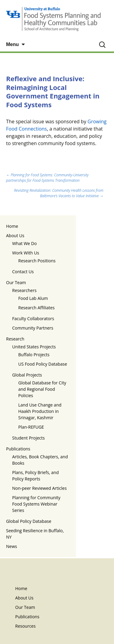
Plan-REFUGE (31, 427)
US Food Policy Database (43, 364)
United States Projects (34, 347)
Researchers (24, 290)
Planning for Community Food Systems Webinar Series (36, 504)
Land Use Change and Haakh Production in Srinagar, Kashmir (40, 411)
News (12, 546)
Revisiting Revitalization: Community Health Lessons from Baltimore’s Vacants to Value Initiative (59, 193)
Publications (18, 449)
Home (12, 226)
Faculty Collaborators (33, 319)
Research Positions (37, 261)
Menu (12, 44)
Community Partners (33, 328)
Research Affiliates (36, 308)
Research (15, 339)
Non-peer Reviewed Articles (39, 488)
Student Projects (28, 438)
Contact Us (23, 272)
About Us (15, 236)
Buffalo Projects (34, 355)
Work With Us (26, 253)
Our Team (16, 282)
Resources (25, 626)
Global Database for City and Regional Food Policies (42, 389)
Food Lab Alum (33, 298)
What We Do (24, 243)
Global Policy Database (29, 521)
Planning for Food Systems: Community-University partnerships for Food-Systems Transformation (47, 178)
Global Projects (27, 375)
